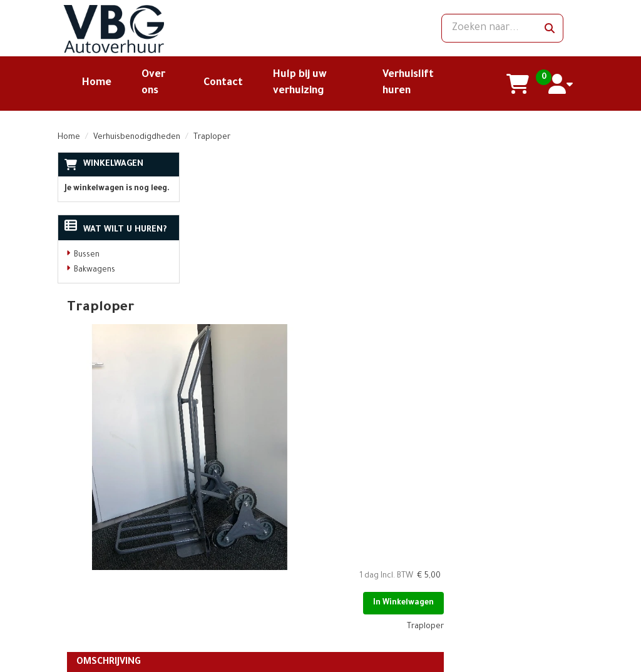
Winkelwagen (113, 164)
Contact (223, 83)
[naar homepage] (139, 28)
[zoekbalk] (501, 28)
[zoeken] (550, 28)
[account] (562, 84)
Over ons (216, 552)
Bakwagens (95, 270)
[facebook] (471, 560)
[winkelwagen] (519, 84)
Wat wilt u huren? (115, 230)
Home (97, 83)
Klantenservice (316, 552)
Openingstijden (229, 574)
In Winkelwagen (534, 213)
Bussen (87, 255)
